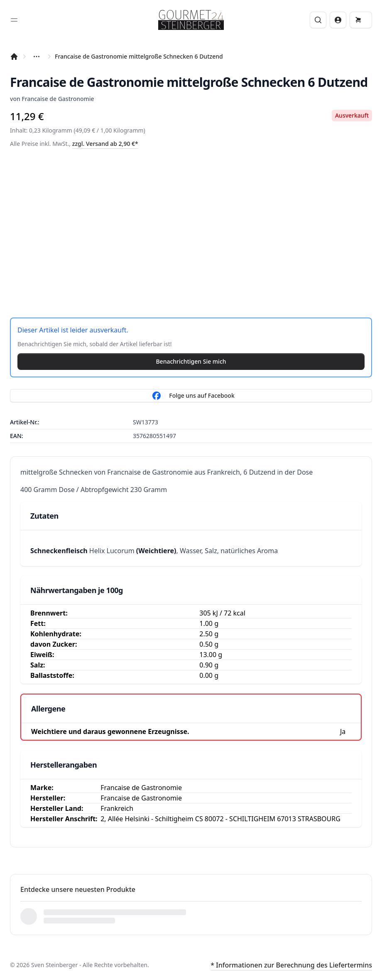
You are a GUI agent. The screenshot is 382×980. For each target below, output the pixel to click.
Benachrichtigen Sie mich (191, 361)
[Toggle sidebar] (14, 20)
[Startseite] (14, 57)
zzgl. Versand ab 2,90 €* (105, 144)
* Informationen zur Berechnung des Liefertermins (291, 965)
